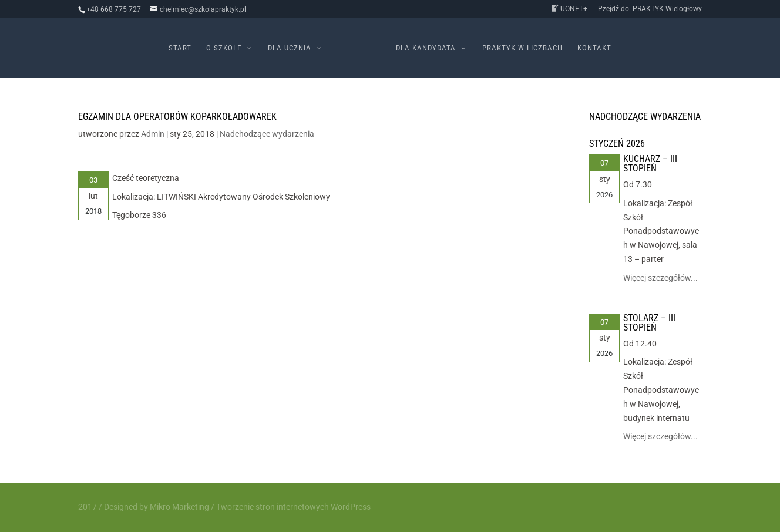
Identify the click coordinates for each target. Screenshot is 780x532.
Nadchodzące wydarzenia (267, 134)
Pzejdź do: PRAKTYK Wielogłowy (650, 9)
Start (180, 48)
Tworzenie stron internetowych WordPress (293, 507)
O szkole (224, 48)
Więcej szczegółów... (660, 278)
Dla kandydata (426, 48)
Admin (153, 134)
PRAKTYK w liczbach (522, 48)
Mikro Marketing (179, 507)
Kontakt (594, 48)
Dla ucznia (290, 48)
